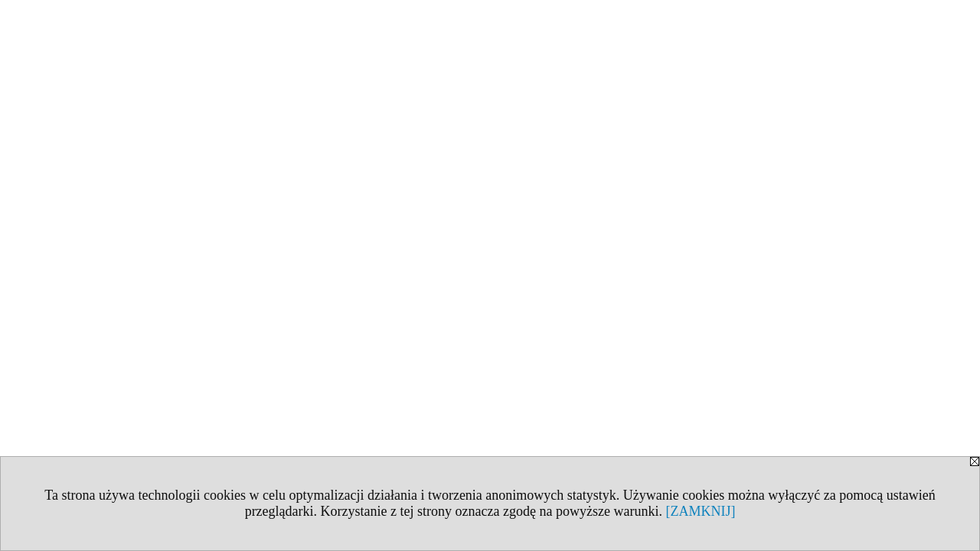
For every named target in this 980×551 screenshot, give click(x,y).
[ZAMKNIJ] (700, 511)
